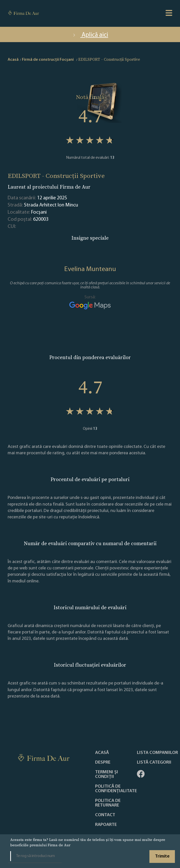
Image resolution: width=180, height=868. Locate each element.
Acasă (102, 753)
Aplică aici (90, 35)
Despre (103, 763)
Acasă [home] (13, 60)
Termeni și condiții (107, 775)
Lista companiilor (157, 753)
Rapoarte (106, 825)
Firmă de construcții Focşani (48, 60)
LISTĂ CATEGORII (154, 763)
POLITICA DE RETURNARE (108, 803)
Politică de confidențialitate (116, 789)
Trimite (162, 856)
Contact (105, 815)
